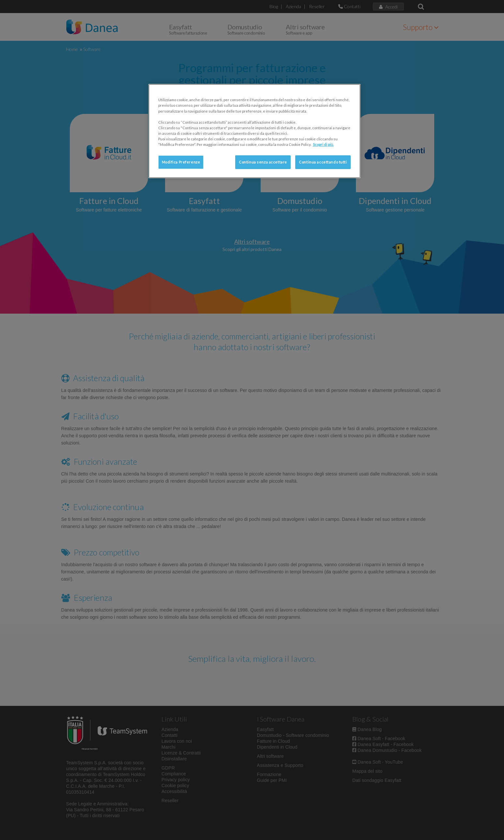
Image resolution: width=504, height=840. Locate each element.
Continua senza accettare (263, 162)
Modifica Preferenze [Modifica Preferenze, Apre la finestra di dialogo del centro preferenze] (181, 162)
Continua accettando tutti (323, 162)
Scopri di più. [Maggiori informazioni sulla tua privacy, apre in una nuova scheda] (323, 144)
